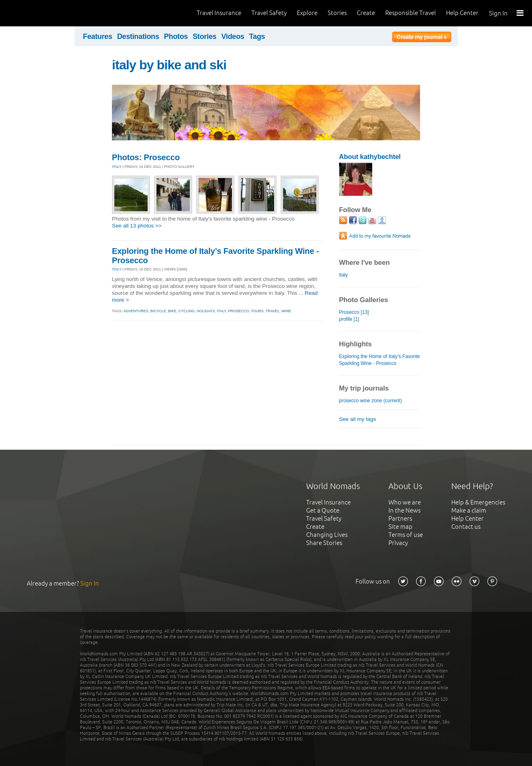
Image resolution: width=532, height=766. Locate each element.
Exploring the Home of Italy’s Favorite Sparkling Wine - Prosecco (379, 360)
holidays (206, 311)
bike (172, 311)
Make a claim (469, 510)
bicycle (158, 311)
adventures (136, 311)
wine (286, 311)
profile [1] (349, 319)
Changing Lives (327, 535)
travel (272, 311)
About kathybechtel (370, 157)
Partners (400, 518)
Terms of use (406, 535)
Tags (257, 36)
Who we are (405, 502)
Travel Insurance (219, 13)
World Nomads (43, 13)
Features (98, 36)
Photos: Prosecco (146, 157)
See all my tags (357, 419)
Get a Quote (323, 510)
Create (366, 13)
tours (257, 311)
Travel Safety (269, 13)
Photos (176, 36)
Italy (343, 275)
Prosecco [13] (354, 312)
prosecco (238, 311)
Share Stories (324, 543)
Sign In (498, 13)
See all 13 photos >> (137, 226)
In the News (404, 510)
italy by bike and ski (169, 65)
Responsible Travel (411, 13)
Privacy (398, 543)
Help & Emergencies (478, 502)
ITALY (117, 167)
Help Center (462, 13)
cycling (187, 311)
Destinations (138, 36)
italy (222, 311)
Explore (307, 13)
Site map (400, 527)
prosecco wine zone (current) (370, 401)
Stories (337, 13)
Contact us (466, 527)
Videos (233, 36)
